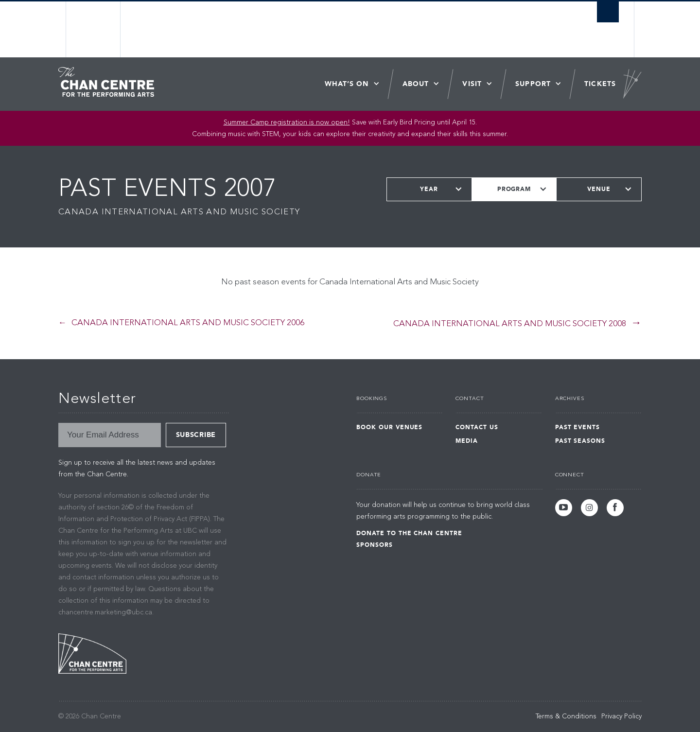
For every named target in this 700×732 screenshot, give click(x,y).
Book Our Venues (389, 427)
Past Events (578, 427)
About (416, 84)
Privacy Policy (621, 716)
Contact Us (477, 427)
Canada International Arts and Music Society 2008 (510, 324)
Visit (472, 84)
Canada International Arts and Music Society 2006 (188, 323)
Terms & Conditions (566, 716)
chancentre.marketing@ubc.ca (105, 612)
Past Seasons (580, 441)
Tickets (600, 84)
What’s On (347, 84)
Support (533, 84)
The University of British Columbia (94, 29)
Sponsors (375, 545)
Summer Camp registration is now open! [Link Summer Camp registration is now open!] (287, 122)
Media (467, 441)
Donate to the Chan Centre (409, 533)
